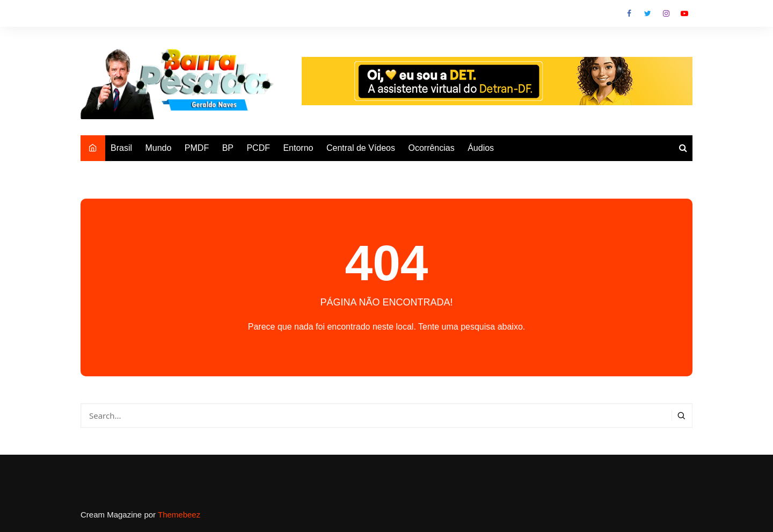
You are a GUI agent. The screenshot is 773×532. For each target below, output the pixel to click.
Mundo (158, 148)
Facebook (629, 13)
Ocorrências (431, 148)
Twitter (647, 13)
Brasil (121, 148)
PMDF (197, 148)
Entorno (298, 148)
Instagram (666, 13)
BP (228, 148)
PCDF (258, 148)
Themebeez (179, 515)
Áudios (481, 148)
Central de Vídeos (361, 148)
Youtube (684, 13)
